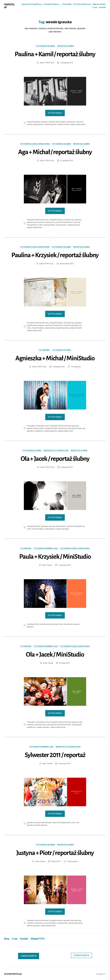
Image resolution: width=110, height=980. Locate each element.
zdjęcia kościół (63, 124)
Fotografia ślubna (51, 4)
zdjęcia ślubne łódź (78, 124)
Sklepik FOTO (38, 939)
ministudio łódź (51, 428)
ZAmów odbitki (29, 956)
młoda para (71, 122)
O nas (95, 7)
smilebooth (39, 431)
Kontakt (102, 7)
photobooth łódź (75, 428)
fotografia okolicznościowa (35, 144)
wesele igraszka (50, 124)
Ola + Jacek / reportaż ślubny (55, 459)
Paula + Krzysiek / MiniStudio (55, 557)
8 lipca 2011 (56, 861)
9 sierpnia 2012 (59, 367)
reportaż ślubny (66, 46)
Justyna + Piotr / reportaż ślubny (55, 853)
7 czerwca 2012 (64, 565)
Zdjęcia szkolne (99, 4)
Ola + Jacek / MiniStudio (55, 655)
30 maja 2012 (65, 663)
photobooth (62, 428)
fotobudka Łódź (42, 426)
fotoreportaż (69, 220)
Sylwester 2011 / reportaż (55, 755)
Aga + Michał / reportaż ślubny (55, 152)
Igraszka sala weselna (57, 122)
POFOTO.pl (10, 6)
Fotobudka (67, 4)
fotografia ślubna (46, 46)
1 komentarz (76, 367)
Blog (7, 939)
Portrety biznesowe (82, 4)
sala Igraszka (38, 124)
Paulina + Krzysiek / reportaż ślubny (55, 255)
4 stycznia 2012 (64, 763)
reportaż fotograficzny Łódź (64, 822)
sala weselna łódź (75, 923)
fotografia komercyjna (46, 548)
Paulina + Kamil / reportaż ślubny (55, 54)
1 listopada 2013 (67, 63)
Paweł (50, 565)
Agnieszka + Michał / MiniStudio (55, 358)
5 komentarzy (72, 861)
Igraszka (44, 122)
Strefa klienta (81, 955)
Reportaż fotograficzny (32, 4)
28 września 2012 (67, 264)
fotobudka (44, 350)
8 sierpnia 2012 (67, 467)
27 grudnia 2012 (67, 161)
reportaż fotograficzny (64, 222)
